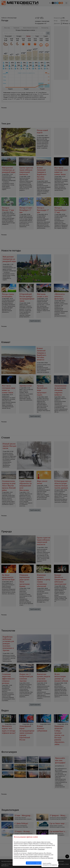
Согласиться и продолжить (35, 863)
